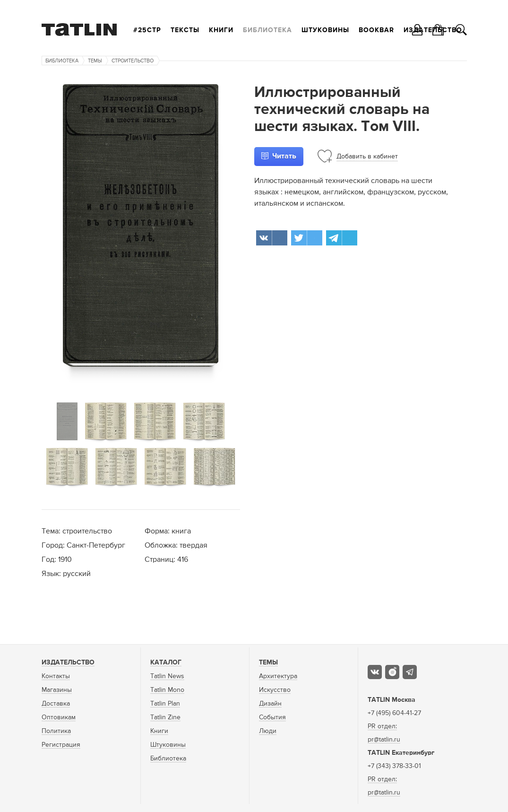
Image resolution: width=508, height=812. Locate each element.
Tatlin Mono (167, 690)
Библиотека (267, 30)
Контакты (56, 676)
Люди (268, 731)
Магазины (57, 690)
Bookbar (376, 30)
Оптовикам (59, 717)
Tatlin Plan (165, 704)
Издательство (68, 663)
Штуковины (325, 30)
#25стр (147, 30)
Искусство (275, 690)
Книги (221, 30)
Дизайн (270, 704)
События (272, 717)
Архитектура (278, 676)
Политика (56, 731)
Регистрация (61, 745)
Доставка (56, 704)
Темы (95, 61)
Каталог (166, 663)
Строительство (133, 61)
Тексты (185, 30)
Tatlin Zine (165, 717)
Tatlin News (167, 676)
